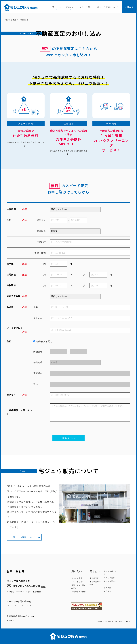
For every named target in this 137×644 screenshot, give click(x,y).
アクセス (10, 620)
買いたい (56, 7)
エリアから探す (78, 582)
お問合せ (129, 7)
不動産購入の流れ (79, 592)
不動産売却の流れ (95, 583)
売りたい (70, 7)
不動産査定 (94, 578)
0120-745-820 (27, 586)
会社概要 (108, 588)
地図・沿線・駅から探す (79, 587)
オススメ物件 (77, 578)
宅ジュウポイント (110, 573)
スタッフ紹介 (86, 7)
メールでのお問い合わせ (19, 604)
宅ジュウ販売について (108, 7)
